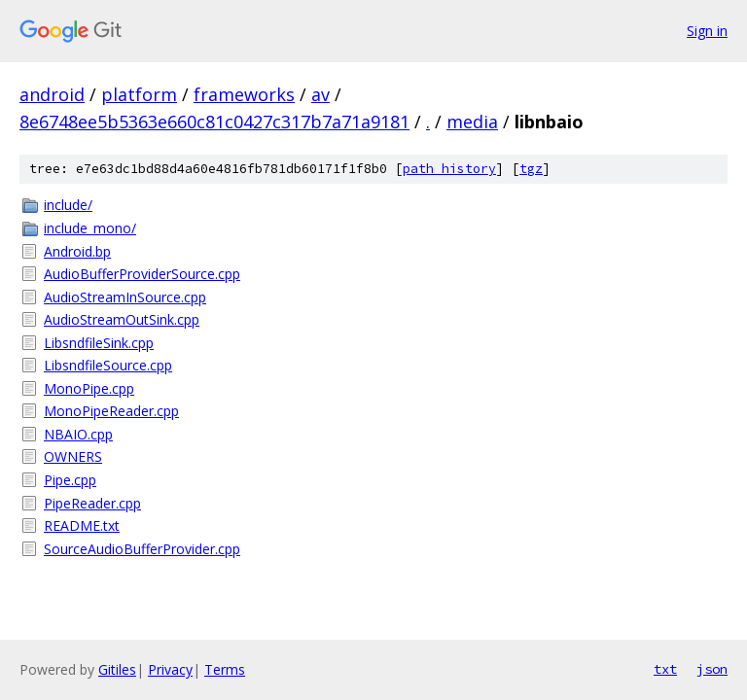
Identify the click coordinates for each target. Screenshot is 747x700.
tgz (531, 169)
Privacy (170, 669)
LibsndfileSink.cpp (99, 343)
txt (665, 669)
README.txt (82, 525)
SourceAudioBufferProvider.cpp (142, 549)
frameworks (244, 94)
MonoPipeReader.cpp (111, 411)
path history (449, 169)
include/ (68, 205)
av (320, 94)
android (52, 94)
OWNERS (73, 456)
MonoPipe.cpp (89, 388)
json (712, 669)
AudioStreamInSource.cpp (125, 297)
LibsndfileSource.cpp (108, 365)
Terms (225, 669)
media (472, 122)
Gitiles (117, 669)
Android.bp (77, 251)
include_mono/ (90, 228)
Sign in (707, 31)
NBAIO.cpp (78, 434)
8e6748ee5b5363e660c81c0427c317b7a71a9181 (214, 122)
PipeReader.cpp (92, 503)
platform (139, 94)
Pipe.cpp (70, 480)
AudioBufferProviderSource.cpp (142, 274)
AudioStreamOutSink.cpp (122, 319)
